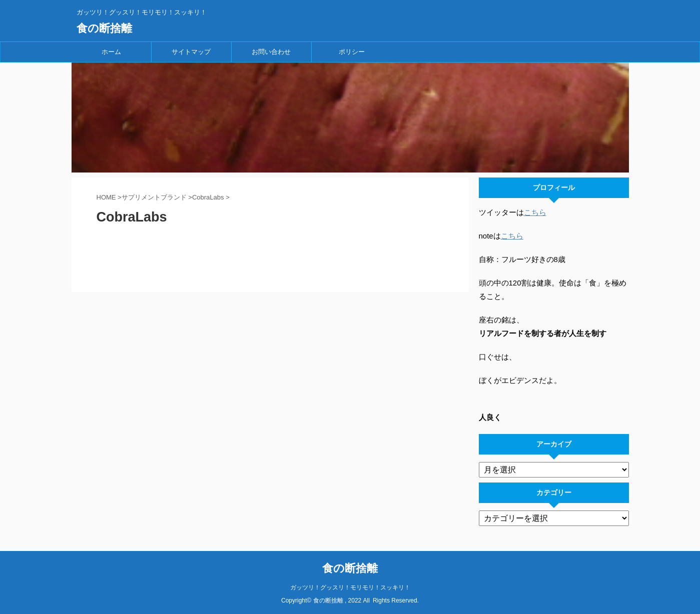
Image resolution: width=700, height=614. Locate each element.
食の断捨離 (104, 28)
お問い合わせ (271, 52)
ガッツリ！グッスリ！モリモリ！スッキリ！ (350, 587)
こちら (535, 212)
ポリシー (352, 52)
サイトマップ (191, 52)
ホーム (111, 52)
